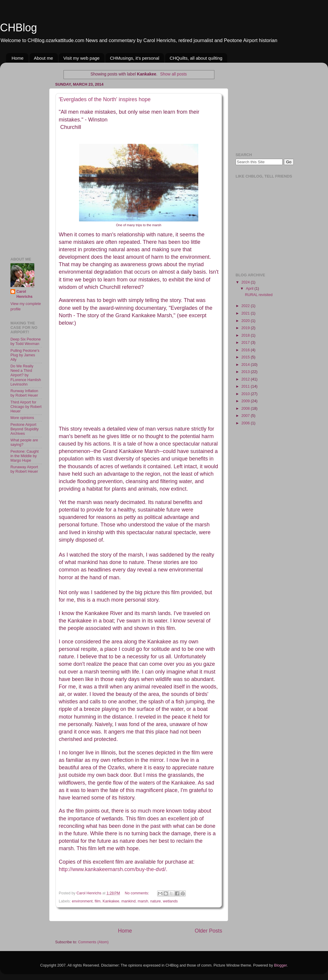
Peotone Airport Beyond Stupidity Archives (25, 429)
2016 (246, 350)
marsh (143, 901)
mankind (129, 901)
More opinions (22, 418)
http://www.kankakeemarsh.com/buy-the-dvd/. (113, 869)
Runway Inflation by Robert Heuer (24, 393)
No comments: (138, 893)
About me (44, 58)
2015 (246, 357)
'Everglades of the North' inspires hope (105, 99)
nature (156, 901)
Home (18, 58)
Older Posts (208, 931)
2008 (246, 409)
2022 (246, 306)
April (250, 289)
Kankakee (111, 901)
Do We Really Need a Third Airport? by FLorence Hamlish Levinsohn (26, 375)
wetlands (170, 901)
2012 (246, 379)
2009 (246, 401)
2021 (246, 313)
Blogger (280, 965)
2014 (246, 365)
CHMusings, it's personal (135, 58)
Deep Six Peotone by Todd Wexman (26, 342)
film (98, 901)
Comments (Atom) (93, 942)
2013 (246, 372)
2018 (246, 335)
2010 (246, 394)
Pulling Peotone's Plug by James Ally (25, 355)
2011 (246, 386)
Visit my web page (81, 58)
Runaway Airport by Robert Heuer (24, 469)
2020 (246, 321)
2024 (246, 282)
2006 (246, 423)
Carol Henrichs (24, 294)
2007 (246, 416)
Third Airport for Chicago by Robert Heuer (26, 407)
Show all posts (173, 74)
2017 (246, 343)
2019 (246, 328)
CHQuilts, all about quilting (196, 58)
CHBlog (18, 28)
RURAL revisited (259, 295)
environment (82, 901)
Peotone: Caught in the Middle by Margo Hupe (25, 456)
